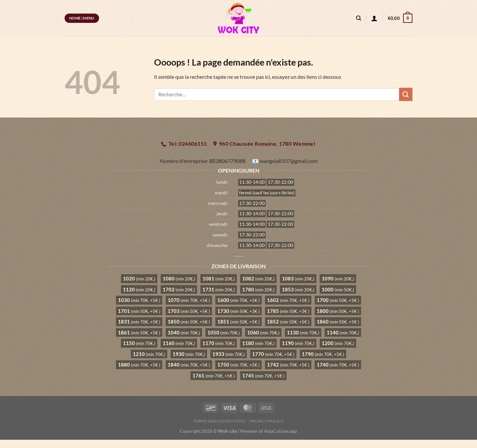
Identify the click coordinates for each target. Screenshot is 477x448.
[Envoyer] (406, 94)
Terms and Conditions (219, 421)
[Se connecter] (374, 18)
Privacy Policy (267, 421)
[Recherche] (359, 18)
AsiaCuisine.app (281, 431)
